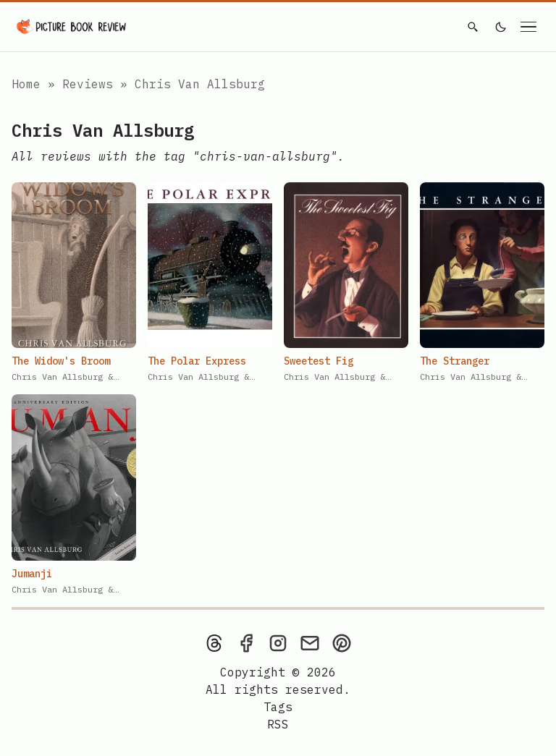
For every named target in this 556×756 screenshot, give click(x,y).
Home (26, 84)
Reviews (91, 84)
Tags (278, 707)
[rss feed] (278, 724)
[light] (501, 27)
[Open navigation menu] (528, 27)
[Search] (473, 27)
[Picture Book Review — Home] (72, 27)
